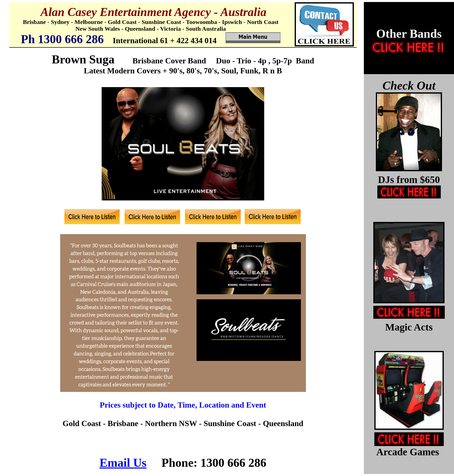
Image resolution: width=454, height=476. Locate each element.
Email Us (123, 463)
